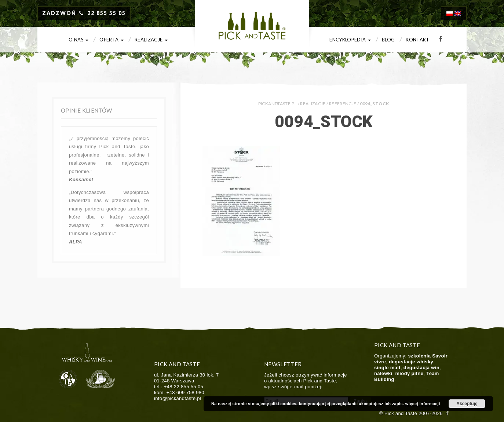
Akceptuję (467, 404)
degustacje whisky (411, 362)
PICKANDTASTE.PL (277, 104)
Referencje (343, 104)
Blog (388, 40)
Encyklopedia (350, 40)
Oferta (112, 40)
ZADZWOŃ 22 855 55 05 (84, 13)
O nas (78, 40)
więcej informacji (423, 404)
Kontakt (418, 40)
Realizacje (151, 40)
